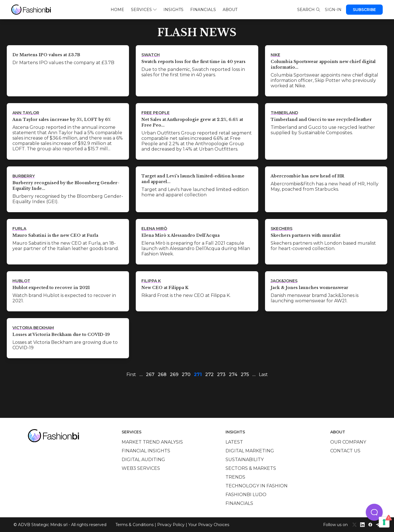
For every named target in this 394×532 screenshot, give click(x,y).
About (230, 10)
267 (150, 374)
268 (162, 374)
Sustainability (245, 460)
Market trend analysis (152, 442)
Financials (203, 10)
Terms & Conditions (134, 525)
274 (233, 374)
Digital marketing (250, 451)
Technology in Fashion (257, 486)
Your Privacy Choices (209, 525)
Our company (348, 442)
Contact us (345, 451)
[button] (374, 512)
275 (245, 374)
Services (144, 10)
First (131, 374)
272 (209, 374)
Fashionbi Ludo (246, 495)
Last (263, 374)
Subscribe (364, 10)
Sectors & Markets (251, 468)
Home (117, 10)
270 (186, 374)
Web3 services (141, 468)
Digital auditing (143, 460)
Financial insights (146, 451)
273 (221, 374)
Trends (235, 477)
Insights (173, 10)
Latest (234, 442)
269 (174, 374)
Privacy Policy (171, 525)
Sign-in (333, 10)
